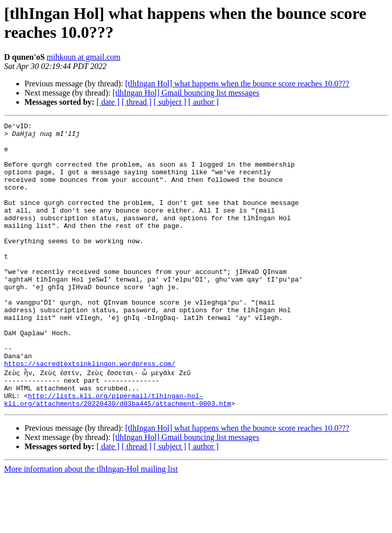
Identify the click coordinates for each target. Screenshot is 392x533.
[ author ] (204, 102)
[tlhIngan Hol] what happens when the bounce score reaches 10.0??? (237, 84)
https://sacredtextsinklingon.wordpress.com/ (90, 412)
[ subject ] (170, 102)
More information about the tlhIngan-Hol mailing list (91, 524)
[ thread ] (137, 102)
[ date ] (108, 102)
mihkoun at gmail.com (84, 57)
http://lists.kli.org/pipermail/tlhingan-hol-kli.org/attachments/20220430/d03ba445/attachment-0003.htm (118, 454)
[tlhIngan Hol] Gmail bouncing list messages (186, 93)
